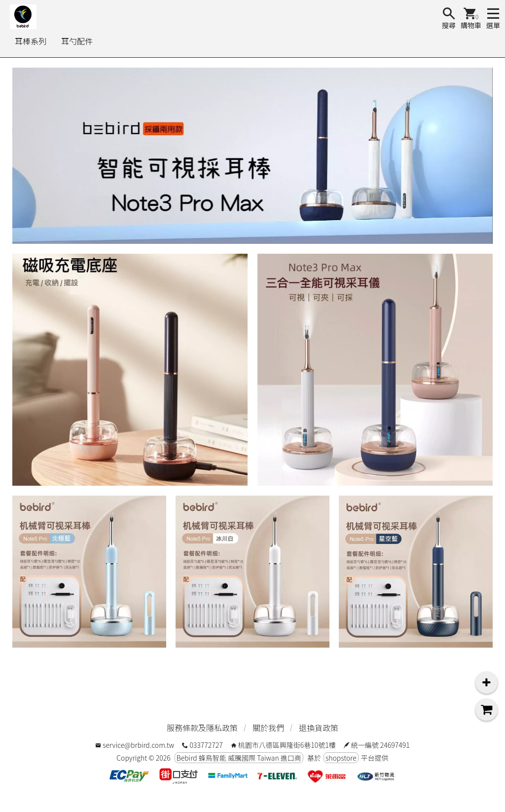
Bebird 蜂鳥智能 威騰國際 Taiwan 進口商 (239, 758)
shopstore (341, 758)
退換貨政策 (319, 728)
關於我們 (268, 728)
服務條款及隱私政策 (202, 728)
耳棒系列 (31, 41)
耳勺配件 (77, 41)
